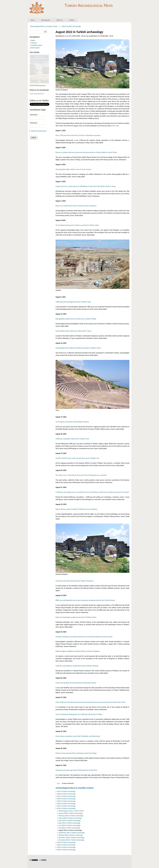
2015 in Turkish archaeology (66, 791)
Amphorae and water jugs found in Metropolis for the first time (76, 770)
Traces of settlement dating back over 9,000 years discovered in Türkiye (79, 714)
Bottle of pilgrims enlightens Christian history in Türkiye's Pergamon (78, 651)
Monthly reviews (37, 45)
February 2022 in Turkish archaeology (71, 816)
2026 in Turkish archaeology (66, 850)
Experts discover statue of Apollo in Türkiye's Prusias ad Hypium (76, 509)
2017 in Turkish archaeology (66, 796)
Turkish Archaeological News (89, 5)
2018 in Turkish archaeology (66, 799)
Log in (59, 783)
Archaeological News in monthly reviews (44, 26)
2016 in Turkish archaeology (66, 794)
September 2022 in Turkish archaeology (72, 833)
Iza (66, 36)
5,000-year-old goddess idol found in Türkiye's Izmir (72, 439)
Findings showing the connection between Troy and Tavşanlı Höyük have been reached (84, 637)
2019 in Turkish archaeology (66, 801)
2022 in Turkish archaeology (71, 26)
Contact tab (114, 126)
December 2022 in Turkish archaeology (71, 840)
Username (34, 115)
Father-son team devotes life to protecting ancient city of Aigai (76, 753)
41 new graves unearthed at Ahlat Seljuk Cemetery (72, 422)
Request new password (39, 131)
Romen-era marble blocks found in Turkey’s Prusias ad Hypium (76, 206)
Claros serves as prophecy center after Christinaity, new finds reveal (78, 736)
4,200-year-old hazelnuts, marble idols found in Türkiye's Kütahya (77, 666)
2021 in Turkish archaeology (66, 806)
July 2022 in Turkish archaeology (69, 828)
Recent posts (46, 20)
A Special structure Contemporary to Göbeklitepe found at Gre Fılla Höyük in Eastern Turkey (86, 186)
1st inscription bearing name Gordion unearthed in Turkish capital (77, 225)
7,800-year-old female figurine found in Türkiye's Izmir (73, 302)
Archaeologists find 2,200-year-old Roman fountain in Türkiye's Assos (78, 348)
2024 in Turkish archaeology (66, 845)
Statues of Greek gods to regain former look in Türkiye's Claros (76, 617)
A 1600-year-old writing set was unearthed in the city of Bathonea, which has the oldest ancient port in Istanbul (92, 492)
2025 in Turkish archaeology (66, 847)
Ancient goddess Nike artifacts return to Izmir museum (73, 169)
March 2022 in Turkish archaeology (70, 818)
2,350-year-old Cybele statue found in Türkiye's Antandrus (75, 581)
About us (60, 20)
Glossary (34, 43)
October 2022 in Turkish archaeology (71, 835)
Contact (72, 20)
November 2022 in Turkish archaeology (71, 838)
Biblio (33, 40)
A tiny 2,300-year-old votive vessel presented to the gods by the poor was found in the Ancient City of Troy (90, 702)
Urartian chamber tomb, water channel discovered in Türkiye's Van (77, 458)
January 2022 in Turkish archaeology (71, 813)
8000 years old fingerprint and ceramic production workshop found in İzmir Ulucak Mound (85, 600)
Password (34, 123)
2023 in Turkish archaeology (66, 842)
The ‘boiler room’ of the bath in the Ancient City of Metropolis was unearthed (81, 475)
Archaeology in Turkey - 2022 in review (71, 811)
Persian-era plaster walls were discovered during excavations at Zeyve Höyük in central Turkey (86, 152)
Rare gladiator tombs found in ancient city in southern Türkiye (76, 319)
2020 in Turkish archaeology (66, 804)
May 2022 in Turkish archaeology (69, 823)
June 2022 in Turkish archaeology (69, 825)
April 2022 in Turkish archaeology (70, 821)
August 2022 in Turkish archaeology (70, 830)
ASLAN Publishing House (38, 85)
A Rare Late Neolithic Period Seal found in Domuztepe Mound (76, 683)
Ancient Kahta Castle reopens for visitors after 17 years (73, 331)
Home (33, 20)
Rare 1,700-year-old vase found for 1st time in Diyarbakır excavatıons (78, 135)
